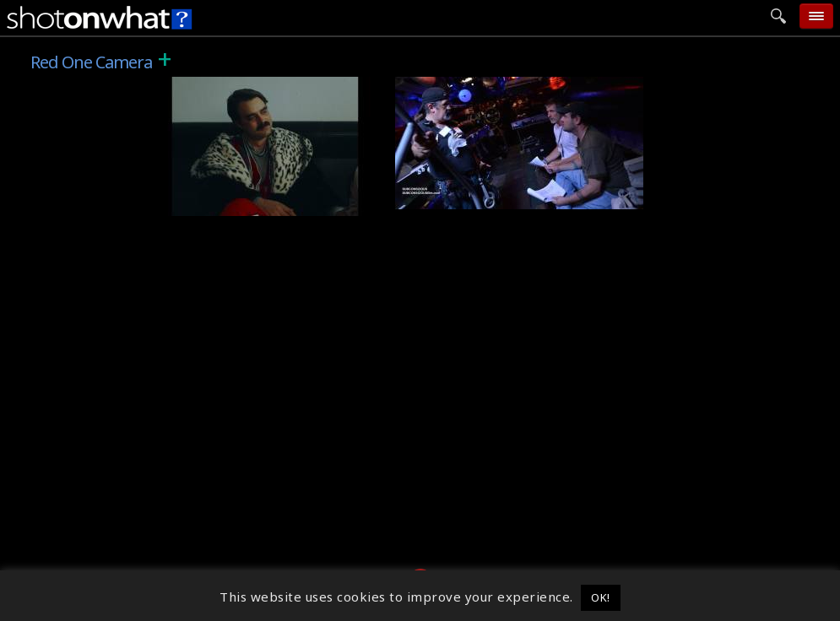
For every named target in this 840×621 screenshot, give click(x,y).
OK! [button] (601, 597)
